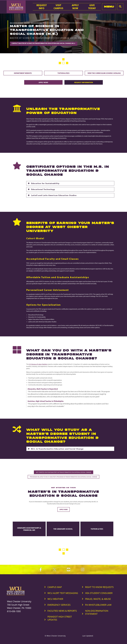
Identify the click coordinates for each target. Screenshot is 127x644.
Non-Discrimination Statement (97, 612)
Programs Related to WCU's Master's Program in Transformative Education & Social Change (64, 477)
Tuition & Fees (64, 73)
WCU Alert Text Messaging (63, 593)
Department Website (23, 73)
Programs (27, 23)
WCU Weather (55, 599)
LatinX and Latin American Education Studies (54, 195)
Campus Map (55, 587)
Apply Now (64, 509)
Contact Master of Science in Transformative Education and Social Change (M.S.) (44, 43)
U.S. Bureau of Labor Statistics (38, 364)
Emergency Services (59, 605)
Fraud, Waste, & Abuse (98, 599)
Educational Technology (43, 189)
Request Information (84, 82)
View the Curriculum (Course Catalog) (104, 73)
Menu (109, 7)
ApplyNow (75, 7)
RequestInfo (42, 7)
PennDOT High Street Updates (60, 618)
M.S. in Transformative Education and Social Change (57, 449)
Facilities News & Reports (62, 611)
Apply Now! (43, 82)
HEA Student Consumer (99, 593)
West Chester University (17, 23)
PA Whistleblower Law (98, 605)
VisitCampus (58, 7)
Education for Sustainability (45, 183)
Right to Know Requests (99, 587)
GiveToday (92, 7)
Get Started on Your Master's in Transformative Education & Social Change (64, 472)
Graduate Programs (36, 23)
